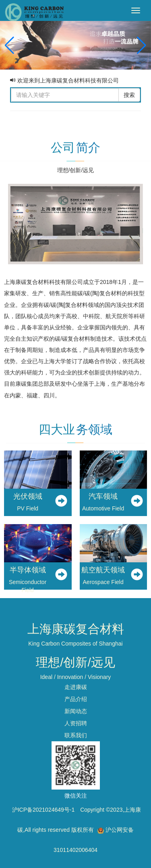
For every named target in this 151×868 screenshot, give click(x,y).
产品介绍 (76, 699)
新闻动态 (76, 711)
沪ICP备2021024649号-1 (43, 810)
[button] (142, 45)
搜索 (129, 95)
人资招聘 (76, 723)
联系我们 (76, 735)
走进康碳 (76, 687)
